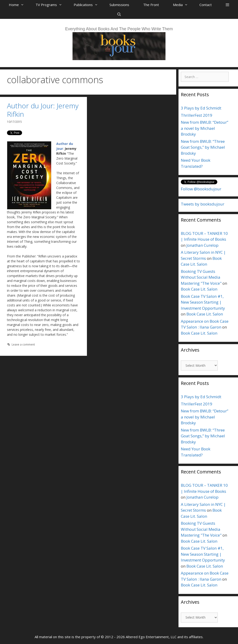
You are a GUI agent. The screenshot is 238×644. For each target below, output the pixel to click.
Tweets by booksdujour (203, 204)
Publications (88, 5)
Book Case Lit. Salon (199, 289)
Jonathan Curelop (202, 245)
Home (19, 5)
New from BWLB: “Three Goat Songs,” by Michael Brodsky (203, 147)
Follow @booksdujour (201, 189)
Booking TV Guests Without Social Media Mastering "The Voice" (201, 277)
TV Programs (51, 5)
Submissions (119, 5)
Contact (206, 5)
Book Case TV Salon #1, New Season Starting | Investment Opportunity (203, 302)
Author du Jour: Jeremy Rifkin (43, 110)
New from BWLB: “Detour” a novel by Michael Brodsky (205, 128)
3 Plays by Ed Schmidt (201, 108)
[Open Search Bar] (119, 14)
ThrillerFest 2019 (197, 115)
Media (183, 5)
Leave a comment (23, 344)
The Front (151, 5)
